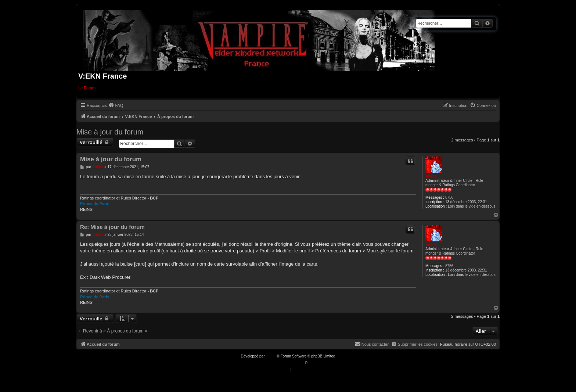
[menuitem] (116, 105)
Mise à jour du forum (110, 132)
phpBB (271, 356)
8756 (449, 197)
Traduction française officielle (280, 363)
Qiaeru (314, 363)
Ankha (431, 176)
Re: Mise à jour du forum (112, 227)
